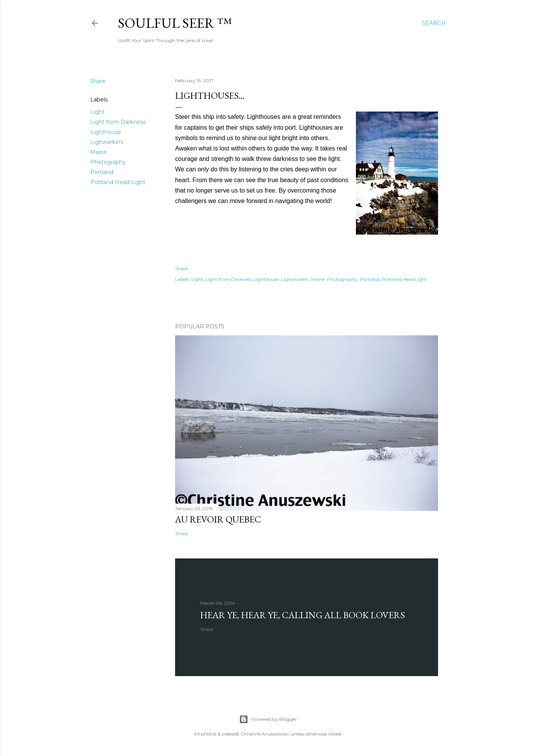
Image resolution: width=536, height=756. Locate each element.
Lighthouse (106, 132)
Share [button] (98, 81)
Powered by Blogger (268, 719)
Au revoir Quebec (218, 519)
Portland (102, 172)
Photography (108, 162)
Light (97, 112)
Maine (99, 152)
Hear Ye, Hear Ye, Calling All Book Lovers (303, 615)
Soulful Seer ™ (175, 23)
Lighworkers (107, 142)
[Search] (434, 23)
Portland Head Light (118, 182)
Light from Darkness (118, 122)
